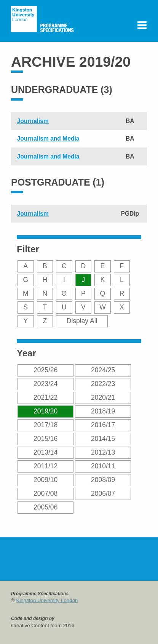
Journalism (33, 121)
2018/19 (103, 411)
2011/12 (45, 466)
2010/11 (103, 466)
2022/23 (103, 384)
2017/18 (45, 425)
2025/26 (45, 370)
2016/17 (103, 425)
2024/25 (103, 370)
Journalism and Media (48, 139)
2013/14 (45, 452)
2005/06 (45, 507)
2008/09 (103, 480)
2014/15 (103, 439)
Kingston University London (47, 600)
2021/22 (45, 397)
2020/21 (103, 397)
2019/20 (45, 411)
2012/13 (103, 452)
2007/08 (45, 493)
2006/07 (103, 493)
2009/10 (45, 480)
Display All (82, 321)
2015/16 (45, 439)
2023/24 (45, 384)
